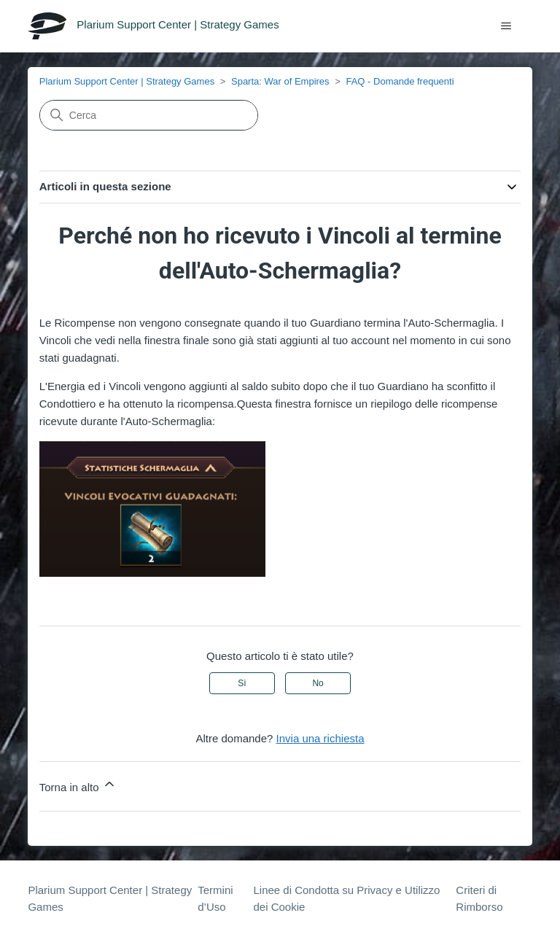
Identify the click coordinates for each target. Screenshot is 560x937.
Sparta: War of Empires (280, 81)
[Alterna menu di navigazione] (506, 26)
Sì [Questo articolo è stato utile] (242, 683)
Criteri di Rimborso (479, 898)
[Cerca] (149, 115)
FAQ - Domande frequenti (400, 81)
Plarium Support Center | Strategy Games (127, 81)
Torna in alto (78, 785)
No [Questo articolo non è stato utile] (318, 683)
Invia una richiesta (320, 738)
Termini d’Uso (215, 898)
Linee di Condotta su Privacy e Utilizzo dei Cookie (346, 898)
